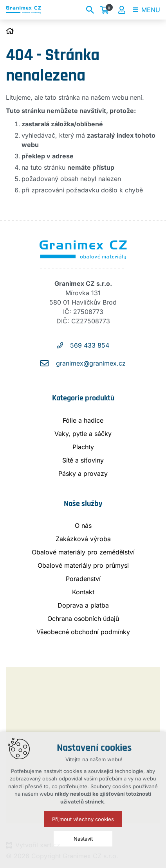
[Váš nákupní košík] (106, 10)
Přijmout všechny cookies (83, 819)
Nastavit (83, 839)
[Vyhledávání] (90, 10)
